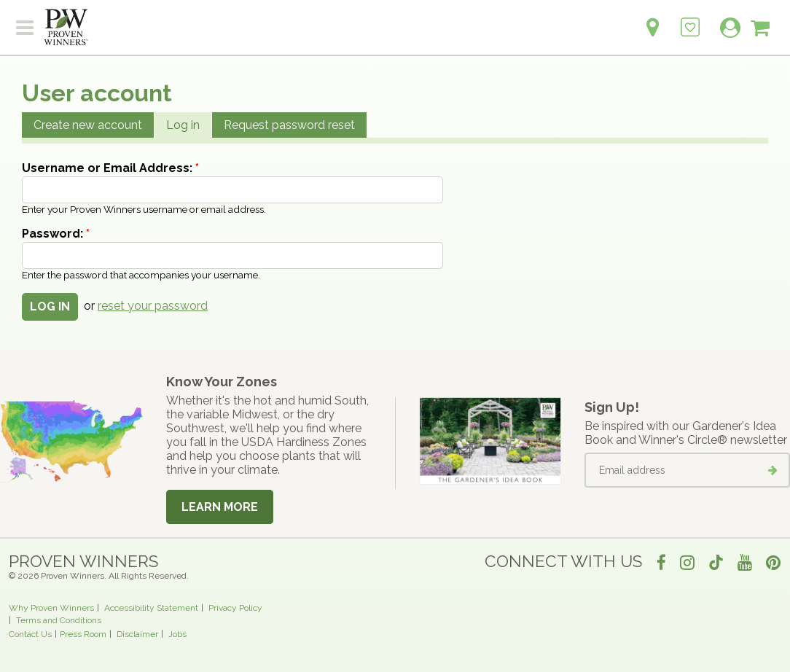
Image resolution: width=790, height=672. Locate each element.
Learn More (220, 507)
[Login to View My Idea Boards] (690, 19)
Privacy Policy (235, 608)
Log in (183, 125)
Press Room (83, 634)
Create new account (88, 125)
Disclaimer (137, 634)
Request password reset (289, 125)
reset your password (153, 306)
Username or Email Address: (110, 168)
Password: (56, 234)
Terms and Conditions (59, 620)
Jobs (177, 634)
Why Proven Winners (51, 608)
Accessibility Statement (151, 608)
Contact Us (30, 634)
